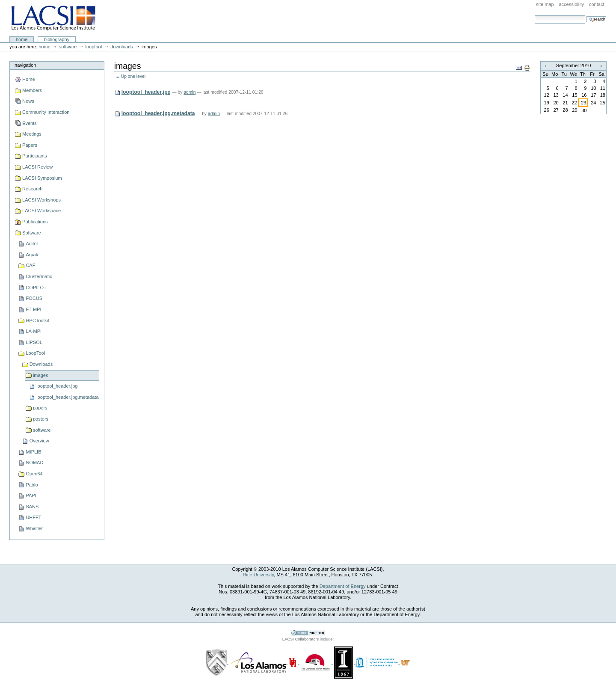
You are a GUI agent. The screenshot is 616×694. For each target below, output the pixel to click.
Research (32, 189)
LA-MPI (34, 331)
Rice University (259, 575)
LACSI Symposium (42, 178)
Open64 (34, 474)
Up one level (133, 76)
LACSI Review (37, 167)
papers (40, 408)
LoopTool (93, 47)
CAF (30, 265)
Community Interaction (46, 112)
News (28, 101)
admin (190, 92)
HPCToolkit (37, 320)
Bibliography (57, 39)
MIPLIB (33, 452)
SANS (32, 507)
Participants (35, 156)
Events (30, 123)
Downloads (122, 47)
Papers (30, 145)
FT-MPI (33, 309)
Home (22, 39)
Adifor (32, 243)
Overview (39, 441)
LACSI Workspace (41, 211)
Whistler (34, 528)
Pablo (32, 485)
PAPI (31, 495)
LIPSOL (34, 342)
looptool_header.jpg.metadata (67, 397)
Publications (35, 222)
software (42, 430)
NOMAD (34, 463)
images (41, 375)
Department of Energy (343, 586)
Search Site (535, 15)
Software (68, 47)
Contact (597, 4)
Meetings (32, 134)
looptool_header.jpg (57, 386)
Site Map (545, 4)
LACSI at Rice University (53, 18)
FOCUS (34, 298)
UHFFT (33, 517)
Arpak (32, 255)
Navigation (25, 65)
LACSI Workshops (41, 200)
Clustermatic (39, 276)
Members (32, 90)
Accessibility (571, 4)
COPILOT (36, 288)
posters (41, 419)
